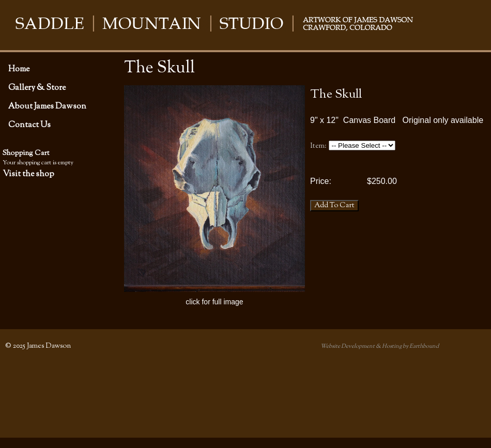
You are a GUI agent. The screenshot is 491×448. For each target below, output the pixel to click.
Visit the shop (28, 174)
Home (19, 69)
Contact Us (29, 125)
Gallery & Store (37, 88)
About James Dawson (47, 106)
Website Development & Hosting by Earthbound (380, 346)
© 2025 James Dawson (38, 346)
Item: (318, 146)
